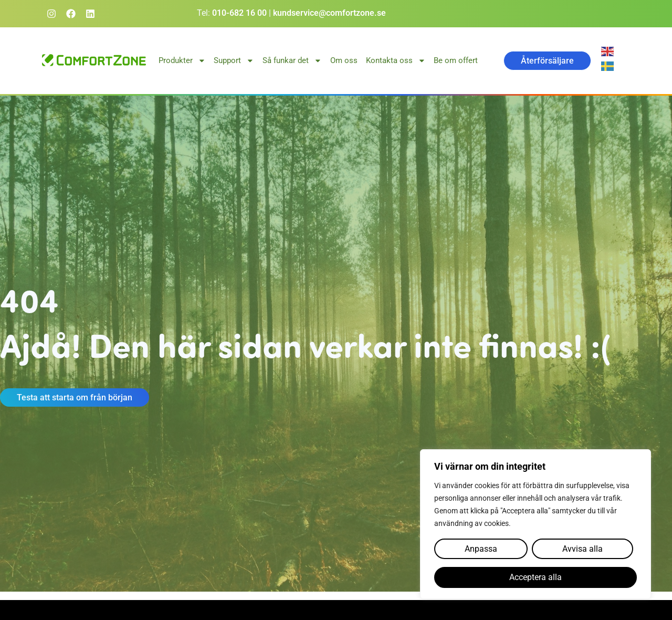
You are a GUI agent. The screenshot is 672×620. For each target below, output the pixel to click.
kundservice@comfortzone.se (329, 13)
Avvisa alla (582, 549)
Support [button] (234, 61)
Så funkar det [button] (292, 61)
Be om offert (456, 60)
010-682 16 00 (239, 13)
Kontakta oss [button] (396, 61)
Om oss (344, 60)
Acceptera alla (535, 578)
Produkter (182, 61)
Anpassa (481, 549)
